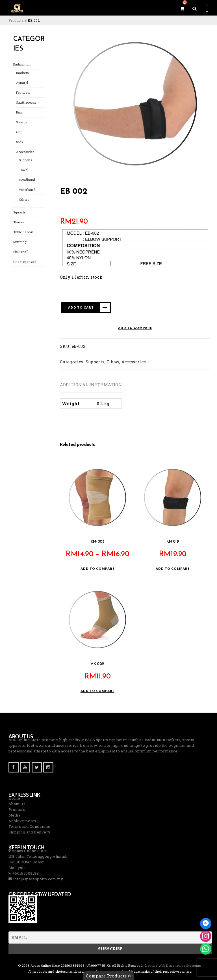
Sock (20, 142)
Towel (24, 170)
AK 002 (97, 664)
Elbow (113, 362)
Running (20, 242)
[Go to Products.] (16, 20)
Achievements (22, 821)
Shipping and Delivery (29, 832)
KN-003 (97, 542)
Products (17, 809)
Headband (27, 180)
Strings (22, 122)
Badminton (22, 65)
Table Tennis (23, 232)
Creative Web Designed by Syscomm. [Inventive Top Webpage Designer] (173, 965)
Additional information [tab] (91, 385)
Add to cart (81, 307)
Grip (19, 132)
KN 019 (173, 542)
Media (14, 815)
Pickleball (21, 252)
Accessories (25, 152)
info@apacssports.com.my (38, 879)
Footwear (23, 93)
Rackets (22, 73)
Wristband (27, 190)
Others (24, 200)
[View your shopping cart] (182, 8)
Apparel (22, 83)
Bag (19, 113)
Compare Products (108, 976)
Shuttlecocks (26, 103)
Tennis (18, 222)
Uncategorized (25, 262)
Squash (19, 212)
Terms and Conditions (29, 826)
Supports (26, 160)
